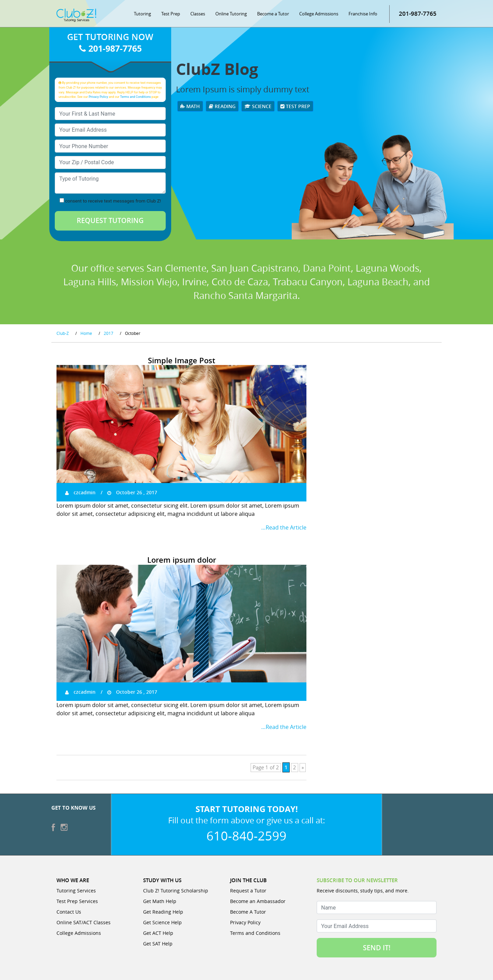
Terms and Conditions (136, 97)
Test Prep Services (77, 901)
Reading (222, 106)
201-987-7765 (418, 14)
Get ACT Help (158, 933)
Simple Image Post (182, 361)
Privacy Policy (98, 97)
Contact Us (69, 912)
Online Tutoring (231, 14)
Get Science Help (162, 922)
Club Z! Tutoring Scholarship (176, 891)
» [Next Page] (303, 768)
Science (258, 106)
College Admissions (319, 14)
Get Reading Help (163, 912)
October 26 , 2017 (132, 492)
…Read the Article (284, 527)
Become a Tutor (273, 14)
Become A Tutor (248, 912)
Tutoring (142, 14)
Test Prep (171, 14)
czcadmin (80, 492)
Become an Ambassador (258, 901)
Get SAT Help (158, 944)
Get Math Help (160, 901)
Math (190, 106)
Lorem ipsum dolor (182, 560)
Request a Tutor (248, 891)
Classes (198, 14)
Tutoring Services (76, 891)
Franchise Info (363, 14)
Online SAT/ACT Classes (84, 922)
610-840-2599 (246, 836)
